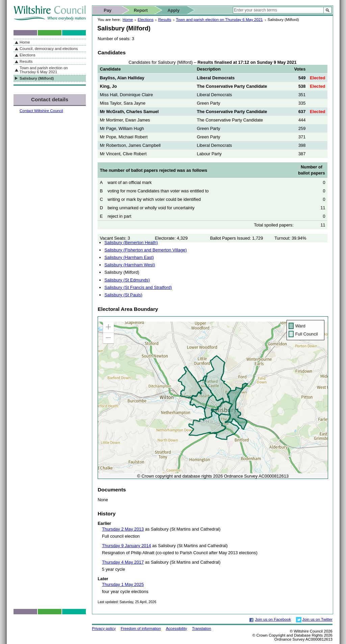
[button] (108, 327)
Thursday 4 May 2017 (123, 562)
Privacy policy (104, 628)
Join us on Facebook (273, 619)
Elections (145, 20)
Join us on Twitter (317, 619)
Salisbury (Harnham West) (130, 265)
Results (165, 20)
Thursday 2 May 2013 (123, 529)
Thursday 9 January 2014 (127, 546)
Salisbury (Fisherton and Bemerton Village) (146, 250)
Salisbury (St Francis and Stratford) (138, 287)
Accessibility (177, 628)
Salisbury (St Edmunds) (127, 280)
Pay (108, 10)
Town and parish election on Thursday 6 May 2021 (219, 20)
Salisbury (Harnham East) (129, 257)
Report (141, 10)
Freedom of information (141, 628)
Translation (202, 628)
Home (128, 20)
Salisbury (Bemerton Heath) (131, 243)
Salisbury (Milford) (37, 78)
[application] (213, 398)
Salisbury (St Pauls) (123, 295)
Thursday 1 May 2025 (123, 584)
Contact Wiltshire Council (41, 111)
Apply (174, 10)
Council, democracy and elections (49, 49)
